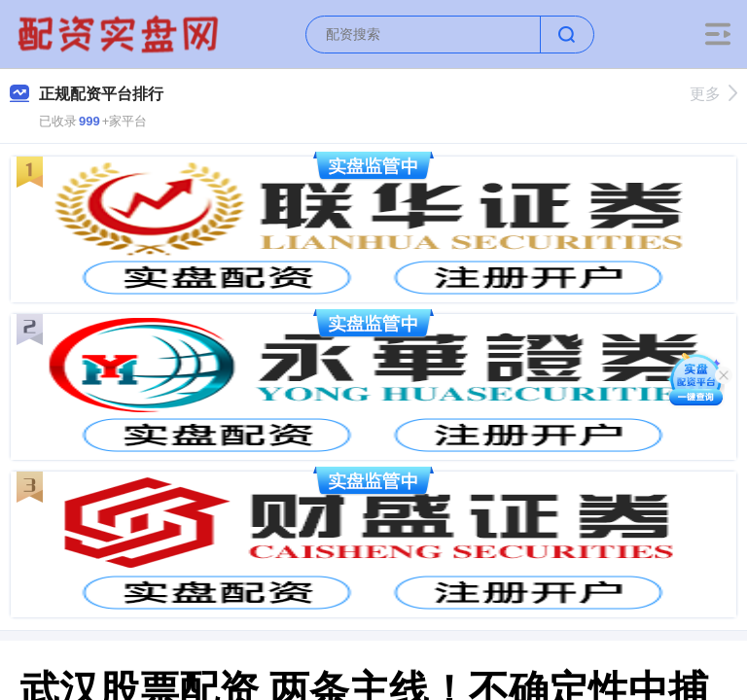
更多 (713, 94)
